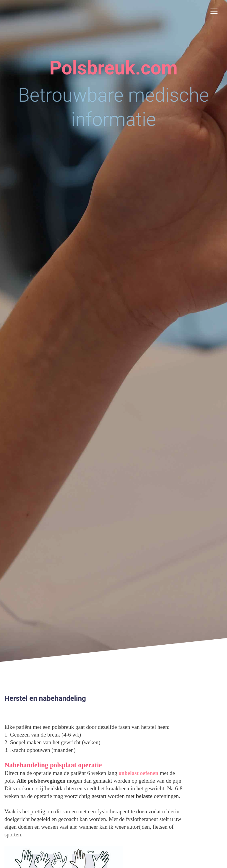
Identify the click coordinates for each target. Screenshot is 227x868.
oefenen (149, 773)
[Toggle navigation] (214, 11)
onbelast (129, 773)
